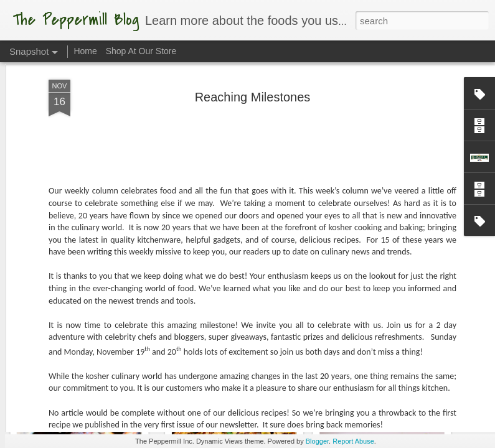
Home (85, 51)
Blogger (317, 441)
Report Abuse (353, 441)
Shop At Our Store (141, 51)
